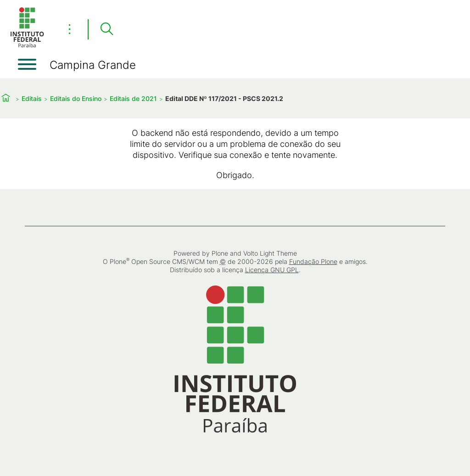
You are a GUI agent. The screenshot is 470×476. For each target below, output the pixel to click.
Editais (32, 98)
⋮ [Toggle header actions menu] (70, 29)
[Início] (27, 46)
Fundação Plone (313, 261)
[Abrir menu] (27, 64)
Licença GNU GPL (272, 270)
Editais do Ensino (76, 98)
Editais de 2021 (133, 98)
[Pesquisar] (106, 29)
